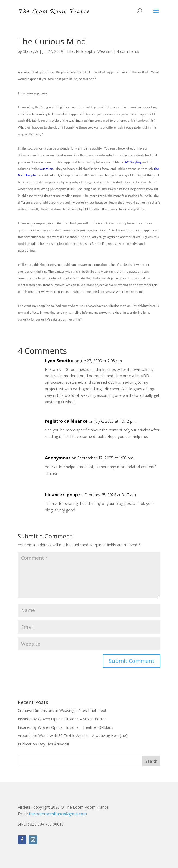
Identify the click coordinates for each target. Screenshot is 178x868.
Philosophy (86, 51)
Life (70, 51)
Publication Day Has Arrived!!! (43, 744)
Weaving (105, 51)
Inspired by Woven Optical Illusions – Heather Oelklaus (65, 727)
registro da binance (66, 421)
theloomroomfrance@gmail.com (58, 814)
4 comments (128, 51)
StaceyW (30, 51)
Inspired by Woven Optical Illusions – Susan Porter (62, 719)
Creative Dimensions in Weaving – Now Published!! (62, 710)
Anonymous (58, 458)
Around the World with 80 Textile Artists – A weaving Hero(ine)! (73, 735)
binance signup (61, 495)
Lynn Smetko (59, 361)
